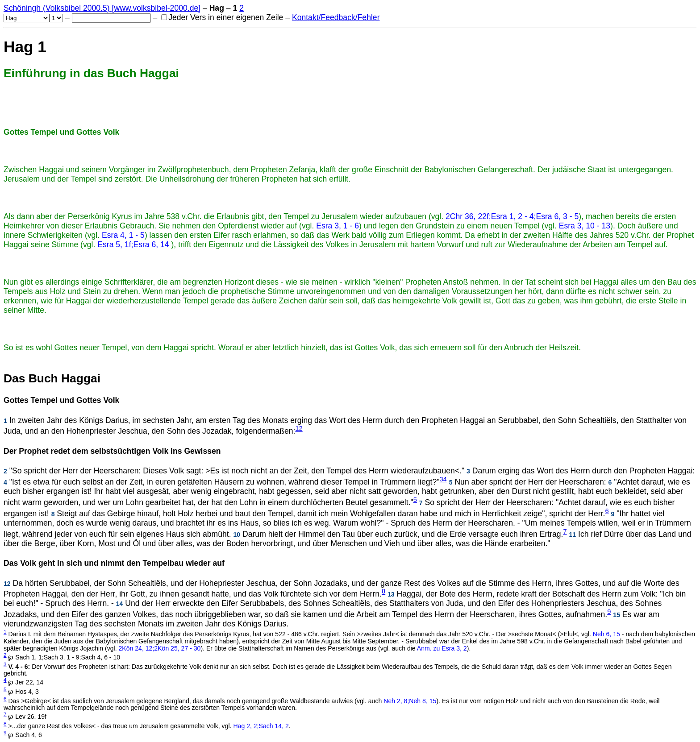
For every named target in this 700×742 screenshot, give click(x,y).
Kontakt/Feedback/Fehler (336, 17)
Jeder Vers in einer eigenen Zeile (222, 17)
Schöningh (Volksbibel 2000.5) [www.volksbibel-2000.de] (102, 8)
